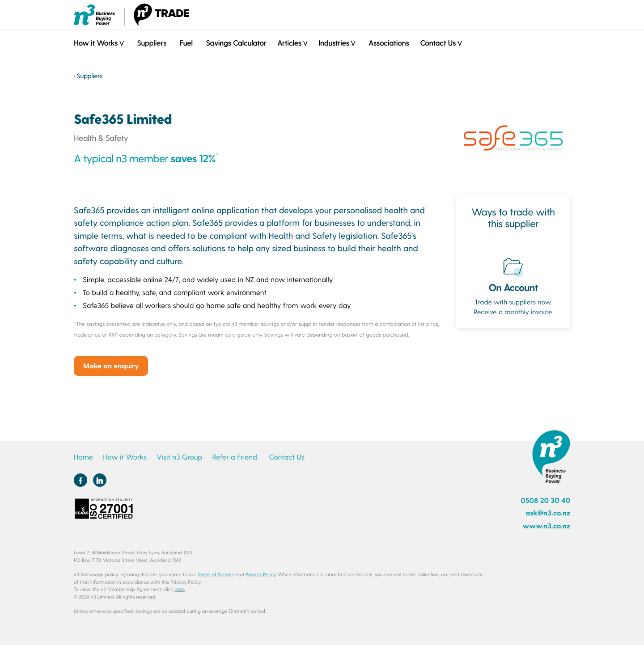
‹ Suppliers (88, 76)
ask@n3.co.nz (548, 513)
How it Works (125, 457)
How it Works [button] (96, 43)
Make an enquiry (111, 365)
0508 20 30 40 (545, 500)
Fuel (186, 43)
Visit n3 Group (179, 457)
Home (83, 457)
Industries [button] (334, 43)
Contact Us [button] (438, 43)
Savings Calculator (236, 43)
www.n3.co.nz (546, 526)
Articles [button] (289, 43)
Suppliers (151, 43)
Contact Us (286, 457)
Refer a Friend (235, 457)
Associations (389, 43)
